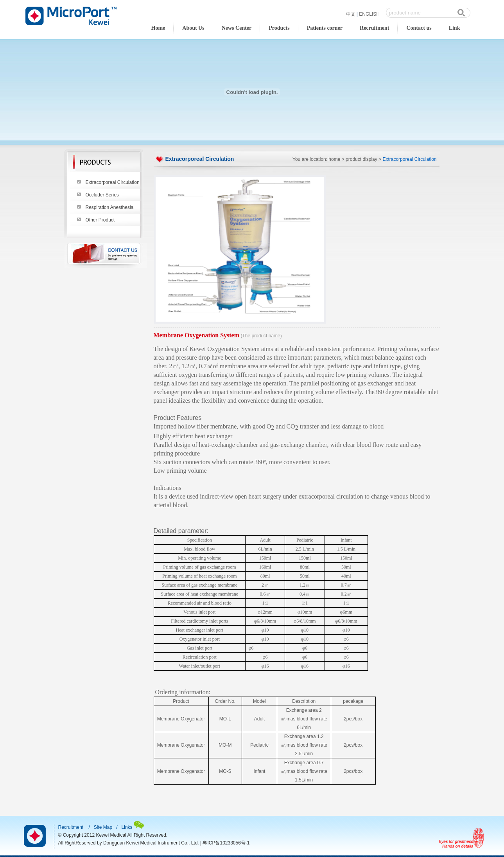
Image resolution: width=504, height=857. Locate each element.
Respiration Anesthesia (110, 207)
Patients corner (325, 28)
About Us (193, 28)
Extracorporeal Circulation (113, 182)
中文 (351, 14)
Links (127, 827)
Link (455, 28)
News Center (237, 28)
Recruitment (374, 28)
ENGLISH (369, 14)
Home (158, 28)
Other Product (100, 220)
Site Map (103, 827)
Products (279, 28)
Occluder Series (102, 195)
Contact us (419, 28)
